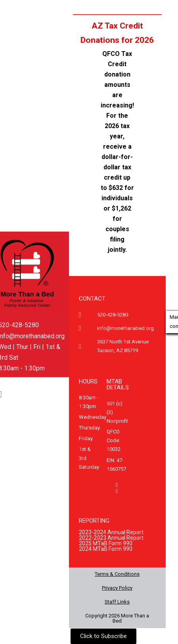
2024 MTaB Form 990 (106, 549)
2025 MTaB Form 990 (106, 543)
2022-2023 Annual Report (111, 538)
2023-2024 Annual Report (111, 532)
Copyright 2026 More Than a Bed (117, 618)
